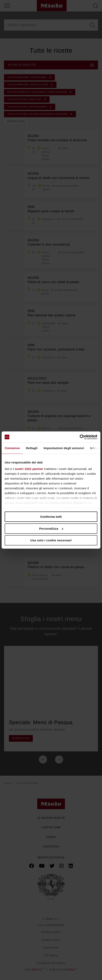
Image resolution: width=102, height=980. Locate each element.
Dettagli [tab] (32, 448)
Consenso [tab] (12, 448)
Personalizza (51, 529)
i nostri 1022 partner (28, 469)
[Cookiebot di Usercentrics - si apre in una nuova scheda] (80, 437)
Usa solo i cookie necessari (51, 540)
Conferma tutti (51, 517)
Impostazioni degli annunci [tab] (64, 448)
